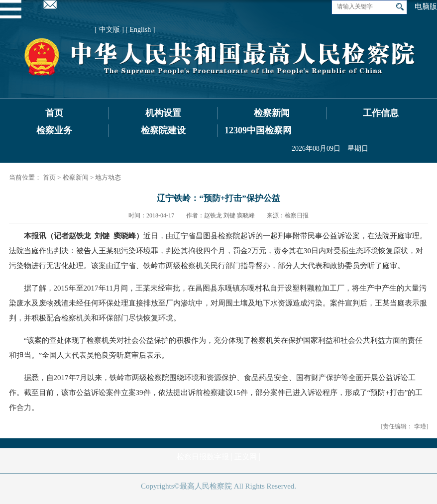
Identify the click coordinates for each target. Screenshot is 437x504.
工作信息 (381, 113)
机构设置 (163, 113)
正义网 (246, 457)
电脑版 (426, 6)
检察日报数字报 (203, 457)
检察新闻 (272, 113)
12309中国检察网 (258, 130)
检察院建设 (163, 130)
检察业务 (54, 130)
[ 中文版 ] (109, 30)
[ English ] (140, 30)
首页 (54, 113)
